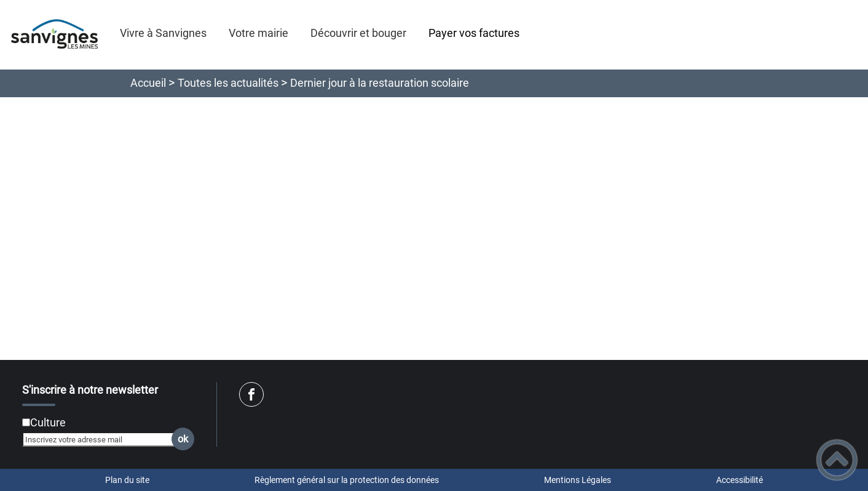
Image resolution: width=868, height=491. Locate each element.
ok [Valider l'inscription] (183, 439)
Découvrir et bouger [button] (358, 33)
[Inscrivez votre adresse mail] (103, 439)
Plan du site (127, 480)
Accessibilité (740, 480)
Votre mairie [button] (258, 33)
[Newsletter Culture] (26, 422)
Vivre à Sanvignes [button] (163, 33)
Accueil (148, 83)
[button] (837, 460)
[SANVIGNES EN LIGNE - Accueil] (54, 35)
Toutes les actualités (228, 83)
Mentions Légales (578, 480)
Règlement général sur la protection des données (347, 480)
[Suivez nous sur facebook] (251, 394)
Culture (48, 422)
